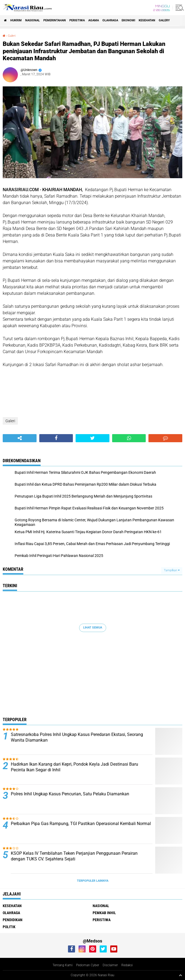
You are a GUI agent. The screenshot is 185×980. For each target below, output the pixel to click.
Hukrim (16, 20)
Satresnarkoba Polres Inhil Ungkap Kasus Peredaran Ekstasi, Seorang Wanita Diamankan (77, 737)
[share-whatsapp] (129, 438)
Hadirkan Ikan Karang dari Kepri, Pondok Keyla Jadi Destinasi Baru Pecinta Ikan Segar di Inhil (74, 767)
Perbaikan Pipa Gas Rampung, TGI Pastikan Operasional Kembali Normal (81, 824)
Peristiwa (77, 20)
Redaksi (127, 965)
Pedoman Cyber (88, 965)
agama (94, 20)
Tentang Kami (63, 965)
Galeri (12, 36)
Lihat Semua (93, 628)
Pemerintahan (55, 20)
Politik (9, 927)
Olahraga (110, 20)
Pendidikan (13, 920)
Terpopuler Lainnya (93, 881)
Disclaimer (110, 965)
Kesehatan (147, 20)
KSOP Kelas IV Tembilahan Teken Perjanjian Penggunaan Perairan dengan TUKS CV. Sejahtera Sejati (74, 856)
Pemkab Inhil (104, 913)
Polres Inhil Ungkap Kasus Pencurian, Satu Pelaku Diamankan (70, 794)
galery (164, 20)
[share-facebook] (56, 438)
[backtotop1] (180, 975)
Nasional (33, 20)
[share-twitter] (92, 438)
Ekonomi (128, 20)
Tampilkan (172, 570)
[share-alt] (20, 438)
